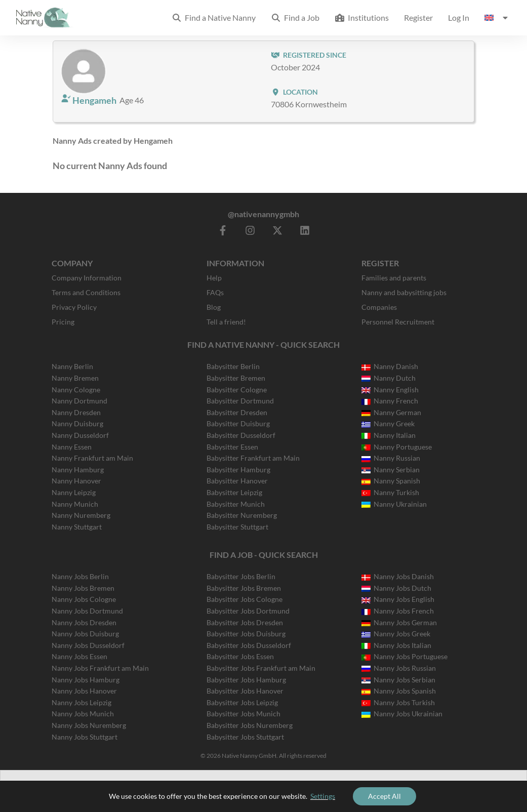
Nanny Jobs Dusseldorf (88, 645)
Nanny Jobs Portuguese (404, 656)
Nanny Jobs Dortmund (87, 611)
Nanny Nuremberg (81, 515)
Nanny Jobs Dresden (84, 622)
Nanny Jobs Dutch (396, 588)
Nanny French (390, 401)
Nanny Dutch (389, 378)
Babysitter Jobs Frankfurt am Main (261, 668)
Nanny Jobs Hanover (84, 691)
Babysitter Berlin (233, 366)
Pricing (63, 322)
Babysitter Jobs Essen (240, 656)
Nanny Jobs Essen (79, 656)
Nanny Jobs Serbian (398, 680)
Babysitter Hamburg (238, 470)
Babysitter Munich (236, 504)
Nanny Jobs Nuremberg (89, 725)
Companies (379, 307)
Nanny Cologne (76, 390)
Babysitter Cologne (237, 390)
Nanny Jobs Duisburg (85, 634)
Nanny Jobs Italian (396, 645)
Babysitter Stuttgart (237, 527)
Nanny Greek (388, 423)
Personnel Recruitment (398, 322)
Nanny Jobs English (398, 599)
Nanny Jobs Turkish (398, 702)
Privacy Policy (74, 307)
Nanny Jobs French (398, 611)
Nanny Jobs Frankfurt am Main (100, 668)
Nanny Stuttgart (77, 527)
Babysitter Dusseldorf (241, 435)
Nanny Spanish (391, 481)
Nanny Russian (391, 458)
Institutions (362, 17)
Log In (459, 17)
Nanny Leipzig (74, 492)
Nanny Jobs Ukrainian (402, 714)
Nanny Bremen (75, 378)
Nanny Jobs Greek (396, 634)
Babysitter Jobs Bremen (244, 588)
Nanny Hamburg (78, 470)
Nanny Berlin (72, 366)
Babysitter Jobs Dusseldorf (249, 645)
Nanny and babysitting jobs (404, 292)
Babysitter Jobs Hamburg (246, 680)
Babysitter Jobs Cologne (245, 599)
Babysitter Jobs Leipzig (242, 702)
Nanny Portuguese (397, 447)
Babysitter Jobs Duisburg (246, 634)
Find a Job (295, 17)
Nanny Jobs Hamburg (86, 680)
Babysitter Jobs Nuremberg (250, 725)
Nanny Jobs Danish (398, 576)
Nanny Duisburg (77, 423)
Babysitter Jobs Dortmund (248, 611)
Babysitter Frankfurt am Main (253, 458)
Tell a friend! (226, 322)
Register (418, 17)
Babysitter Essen (232, 447)
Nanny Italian (389, 435)
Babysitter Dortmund (240, 401)
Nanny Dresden (76, 412)
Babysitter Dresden (237, 412)
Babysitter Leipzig (234, 492)
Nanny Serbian (391, 470)
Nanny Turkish (390, 492)
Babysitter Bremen (236, 378)
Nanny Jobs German (399, 622)
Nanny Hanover (76, 481)
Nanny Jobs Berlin (80, 576)
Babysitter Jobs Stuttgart (245, 737)
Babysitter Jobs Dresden (245, 622)
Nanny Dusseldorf (80, 435)
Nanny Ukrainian (394, 504)
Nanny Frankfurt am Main (92, 458)
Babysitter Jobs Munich (244, 714)
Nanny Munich (75, 504)
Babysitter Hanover (237, 481)
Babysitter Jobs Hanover (245, 691)
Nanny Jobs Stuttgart (85, 737)
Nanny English (390, 390)
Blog (214, 307)
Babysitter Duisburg (238, 423)
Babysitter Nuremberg (242, 515)
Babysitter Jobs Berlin (241, 576)
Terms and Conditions (86, 292)
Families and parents (394, 278)
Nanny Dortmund (79, 401)
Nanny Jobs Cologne (84, 599)
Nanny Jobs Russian (399, 668)
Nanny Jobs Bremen (83, 588)
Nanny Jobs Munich (83, 714)
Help (214, 278)
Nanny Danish (390, 366)
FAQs (215, 292)
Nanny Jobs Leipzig (82, 702)
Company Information (87, 278)
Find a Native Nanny (214, 17)
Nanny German (391, 412)
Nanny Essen (72, 447)
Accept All (384, 796)
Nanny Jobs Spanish (399, 691)
